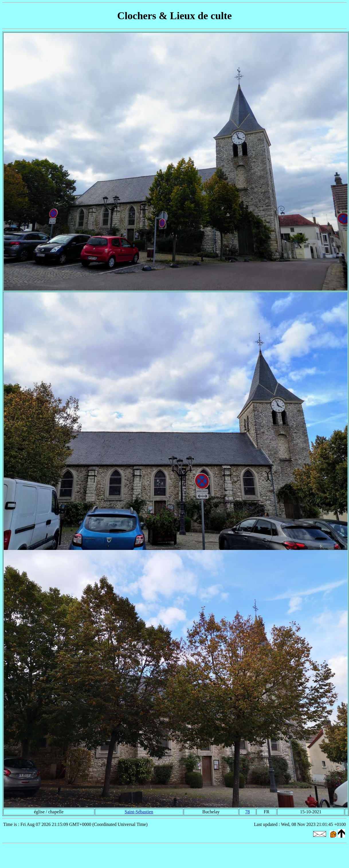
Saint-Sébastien (139, 812)
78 (248, 812)
